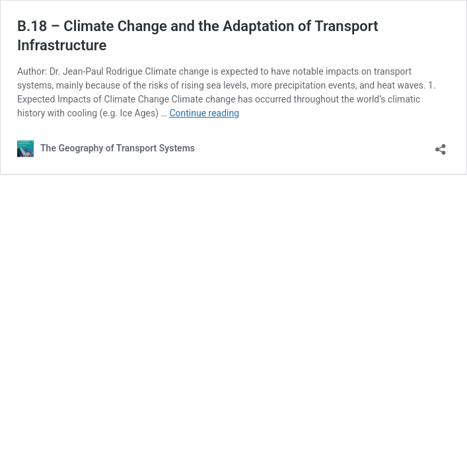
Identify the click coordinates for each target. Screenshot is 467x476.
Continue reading (204, 113)
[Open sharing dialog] (441, 145)
